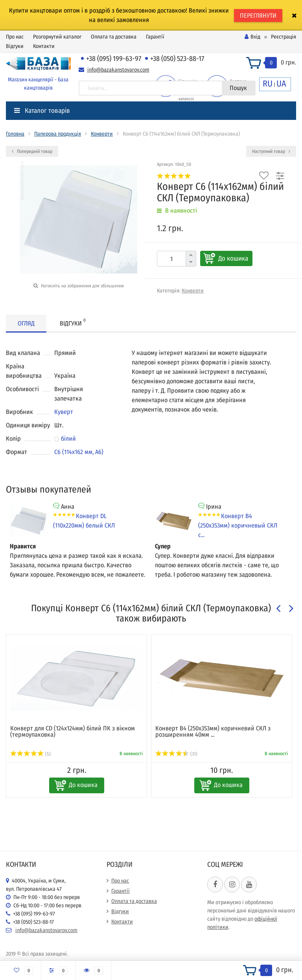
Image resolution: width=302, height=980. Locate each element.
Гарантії (155, 37)
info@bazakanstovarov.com (118, 70)
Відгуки (15, 46)
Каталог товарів (42, 111)
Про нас (15, 37)
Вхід (252, 37)
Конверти (102, 134)
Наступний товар (271, 151)
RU (268, 84)
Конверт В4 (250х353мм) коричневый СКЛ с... (238, 525)
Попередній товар (32, 151)
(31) (176, 754)
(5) (30, 754)
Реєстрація (284, 37)
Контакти (44, 46)
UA (281, 84)
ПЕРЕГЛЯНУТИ (258, 16)
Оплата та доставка (114, 37)
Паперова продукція (58, 134)
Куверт (64, 412)
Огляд (26, 323)
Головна (15, 134)
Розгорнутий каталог (57, 37)
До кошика (233, 258)
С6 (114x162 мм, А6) (79, 452)
